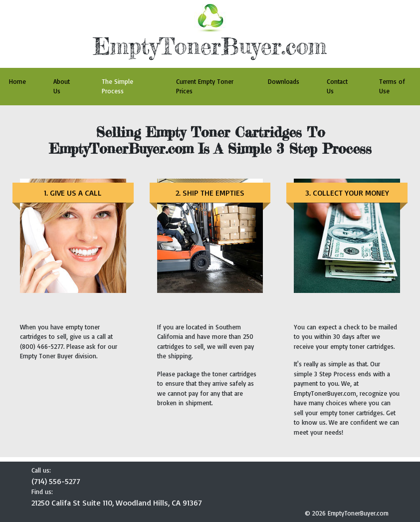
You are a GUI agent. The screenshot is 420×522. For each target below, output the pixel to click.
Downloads (284, 81)
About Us (62, 86)
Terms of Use (392, 86)
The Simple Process (117, 86)
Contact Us (337, 86)
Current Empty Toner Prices (205, 86)
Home (17, 81)
